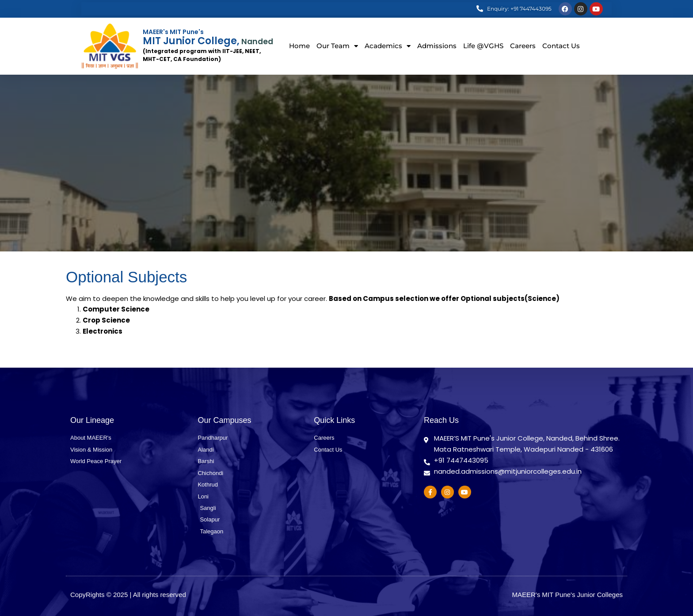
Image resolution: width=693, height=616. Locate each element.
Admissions (437, 46)
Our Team (337, 46)
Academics (388, 46)
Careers (523, 46)
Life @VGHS (483, 46)
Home (299, 46)
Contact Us (561, 46)
